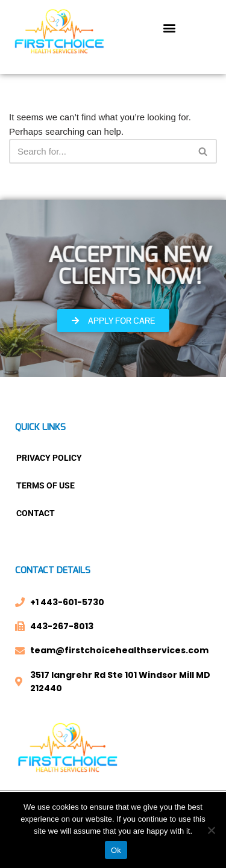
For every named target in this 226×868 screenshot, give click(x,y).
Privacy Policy (49, 458)
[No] (211, 830)
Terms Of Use (46, 485)
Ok (116, 850)
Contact (36, 513)
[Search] (99, 151)
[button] (170, 28)
